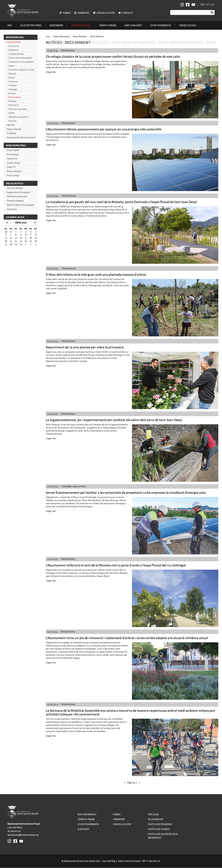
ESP (207, 5)
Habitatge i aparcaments (74, 486)
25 (31, 241)
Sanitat (11, 113)
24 (26, 241)
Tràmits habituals (15, 201)
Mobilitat (12, 101)
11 (31, 235)
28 (11, 244)
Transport (83, 13)
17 (26, 238)
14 (11, 238)
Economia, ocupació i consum (21, 70)
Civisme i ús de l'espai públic (20, 58)
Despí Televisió (14, 129)
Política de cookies (159, 829)
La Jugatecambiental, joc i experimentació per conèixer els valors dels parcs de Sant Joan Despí (114, 420)
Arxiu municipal (14, 171)
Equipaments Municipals (18, 192)
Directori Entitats (15, 188)
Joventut (12, 93)
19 (36, 238)
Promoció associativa (18, 109)
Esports (12, 78)
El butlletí (11, 133)
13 (6, 238)
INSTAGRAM (182, 5)
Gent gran (13, 85)
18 (31, 238)
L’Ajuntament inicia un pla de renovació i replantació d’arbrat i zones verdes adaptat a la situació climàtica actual (127, 638)
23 (21, 241)
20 (6, 241)
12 (36, 235)
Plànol (67, 13)
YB (193, 5)
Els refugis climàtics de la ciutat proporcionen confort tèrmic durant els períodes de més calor (113, 57)
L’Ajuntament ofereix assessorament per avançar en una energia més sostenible (104, 129)
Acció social (13, 46)
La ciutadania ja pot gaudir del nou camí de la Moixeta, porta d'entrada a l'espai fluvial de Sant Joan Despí (121, 202)
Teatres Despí (13, 163)
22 (16, 241)
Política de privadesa (160, 824)
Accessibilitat (156, 819)
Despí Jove (12, 159)
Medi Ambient (15, 97)
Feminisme (13, 82)
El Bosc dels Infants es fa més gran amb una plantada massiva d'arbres (96, 275)
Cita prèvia (12, 209)
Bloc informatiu (87, 814)
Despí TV (11, 167)
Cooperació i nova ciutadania (21, 62)
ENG (213, 5)
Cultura (11, 66)
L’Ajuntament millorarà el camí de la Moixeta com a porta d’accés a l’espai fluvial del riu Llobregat (116, 565)
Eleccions (12, 121)
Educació (12, 74)
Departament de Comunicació (21, 137)
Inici (10, 25)
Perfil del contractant (17, 196)
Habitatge (13, 89)
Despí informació (61, 36)
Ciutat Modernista (16, 54)
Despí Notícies (14, 42)
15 (16, 238)
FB (187, 5)
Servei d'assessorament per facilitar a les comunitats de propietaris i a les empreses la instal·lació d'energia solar (126, 493)
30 (21, 244)
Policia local (13, 105)
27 (6, 244)
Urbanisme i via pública (18, 117)
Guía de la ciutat (106, 13)
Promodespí (13, 154)
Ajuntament (13, 50)
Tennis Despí (13, 176)
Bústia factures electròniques (21, 205)
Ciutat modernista (88, 824)
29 (16, 244)
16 (21, 238)
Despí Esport (13, 150)
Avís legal (153, 814)
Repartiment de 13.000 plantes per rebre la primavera (85, 347)
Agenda (11, 125)
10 (26, 235)
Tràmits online (108, 25)
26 (36, 241)
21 (11, 241)
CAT (202, 5)
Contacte (127, 13)
